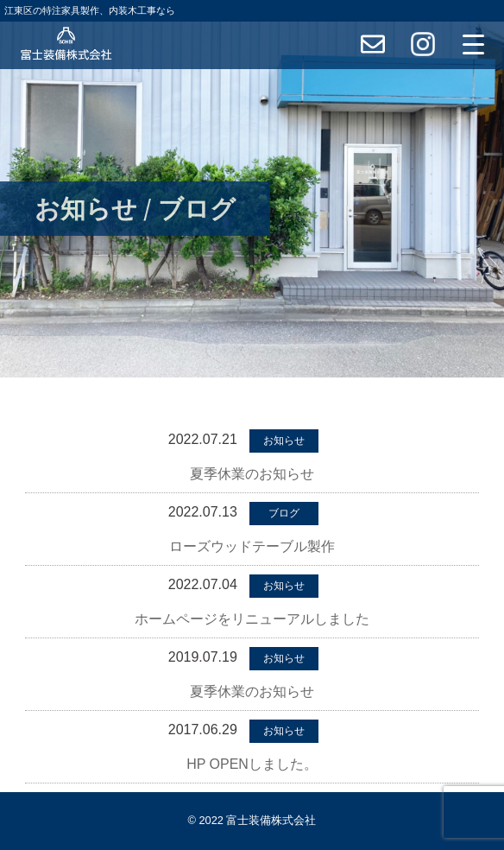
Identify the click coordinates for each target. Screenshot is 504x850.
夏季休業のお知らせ (252, 474)
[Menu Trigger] (473, 44)
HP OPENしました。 (252, 764)
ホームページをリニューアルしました (252, 619)
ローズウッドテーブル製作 (252, 546)
